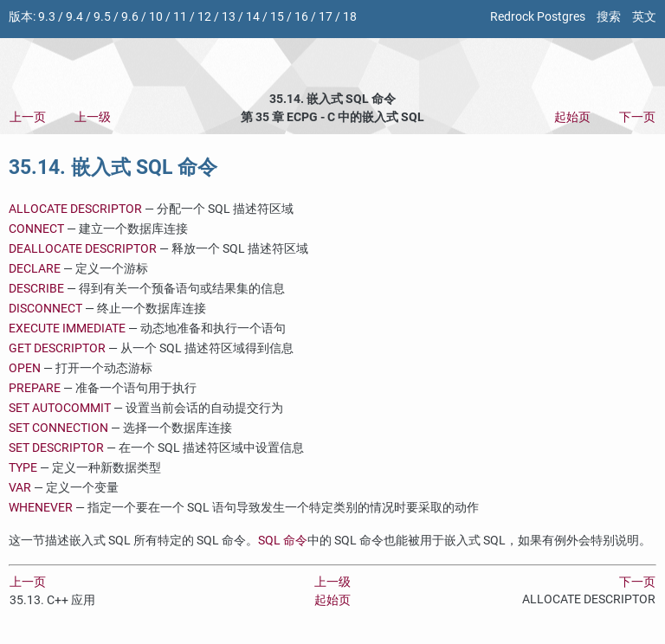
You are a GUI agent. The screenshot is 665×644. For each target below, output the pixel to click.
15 (277, 17)
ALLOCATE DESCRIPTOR (75, 209)
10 (156, 17)
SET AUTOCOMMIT (60, 408)
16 (301, 17)
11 (180, 17)
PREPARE (35, 388)
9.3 (47, 17)
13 (229, 17)
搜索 (609, 17)
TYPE (23, 468)
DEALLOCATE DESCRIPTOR (83, 249)
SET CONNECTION (58, 428)
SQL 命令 (283, 541)
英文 (644, 17)
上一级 (93, 117)
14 (253, 17)
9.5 (102, 17)
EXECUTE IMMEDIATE (67, 328)
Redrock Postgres (538, 17)
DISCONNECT (45, 309)
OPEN (25, 368)
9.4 (74, 17)
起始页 (572, 117)
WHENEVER (41, 508)
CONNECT (36, 229)
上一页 (28, 117)
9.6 (130, 17)
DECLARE (35, 269)
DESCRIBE (36, 289)
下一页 (637, 117)
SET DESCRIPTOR (56, 448)
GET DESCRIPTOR (57, 348)
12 (204, 17)
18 (350, 17)
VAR (20, 488)
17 (326, 17)
